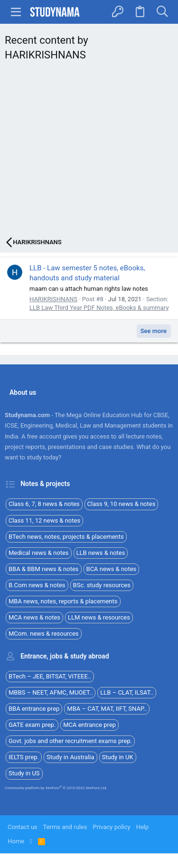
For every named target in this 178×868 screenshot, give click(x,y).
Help (143, 827)
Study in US (24, 773)
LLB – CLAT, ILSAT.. (127, 692)
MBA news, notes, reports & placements (63, 601)
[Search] (162, 12)
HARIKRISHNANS (53, 299)
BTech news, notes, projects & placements (66, 537)
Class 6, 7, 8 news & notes (44, 504)
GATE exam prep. (32, 725)
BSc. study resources (102, 585)
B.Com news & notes (37, 585)
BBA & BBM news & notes (44, 569)
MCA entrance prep (89, 725)
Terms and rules (65, 827)
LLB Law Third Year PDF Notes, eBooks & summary (99, 308)
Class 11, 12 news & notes (44, 520)
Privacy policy (111, 827)
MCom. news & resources (44, 634)
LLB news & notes (101, 553)
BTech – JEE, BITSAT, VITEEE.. (50, 676)
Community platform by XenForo (56, 788)
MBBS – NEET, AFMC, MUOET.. (51, 692)
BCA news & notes (112, 569)
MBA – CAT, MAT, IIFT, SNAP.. (107, 709)
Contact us (23, 827)
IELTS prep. (24, 757)
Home (16, 841)
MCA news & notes (34, 617)
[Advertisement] (89, 152)
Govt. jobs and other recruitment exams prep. (70, 741)
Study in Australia (70, 757)
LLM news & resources (99, 617)
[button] (16, 12)
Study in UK (118, 757)
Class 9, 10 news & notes (122, 504)
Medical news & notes (39, 553)
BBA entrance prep (34, 709)
